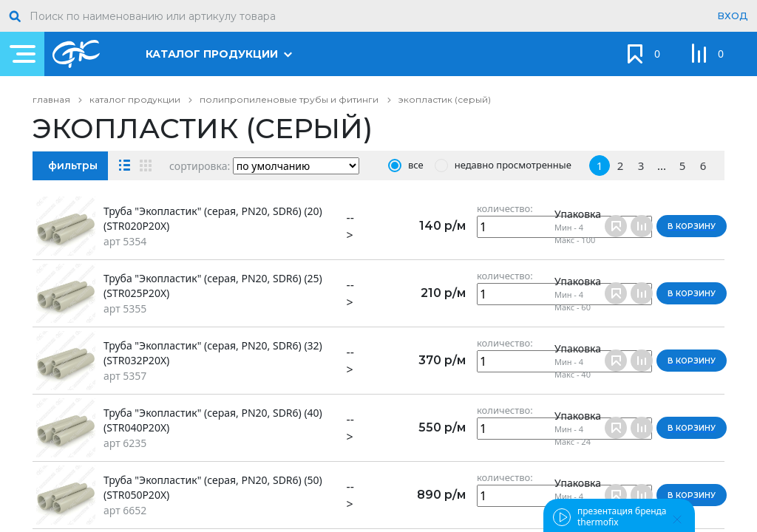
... (662, 166)
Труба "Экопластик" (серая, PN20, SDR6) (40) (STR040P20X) (213, 420)
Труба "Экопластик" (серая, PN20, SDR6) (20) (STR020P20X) (213, 218)
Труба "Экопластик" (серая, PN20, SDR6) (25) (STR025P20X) (213, 286)
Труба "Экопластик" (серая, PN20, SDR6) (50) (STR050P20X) (213, 487)
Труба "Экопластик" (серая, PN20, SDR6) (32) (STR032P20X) (213, 353)
